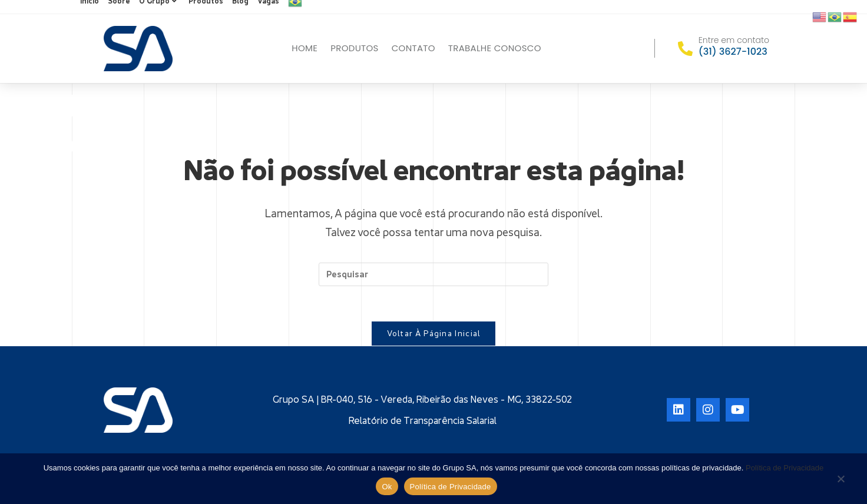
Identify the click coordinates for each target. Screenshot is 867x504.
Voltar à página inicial (434, 334)
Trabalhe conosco (495, 48)
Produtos (354, 48)
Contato (413, 48)
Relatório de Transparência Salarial (423, 421)
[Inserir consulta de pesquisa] (434, 274)
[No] (840, 480)
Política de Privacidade (785, 468)
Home (305, 48)
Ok (387, 487)
